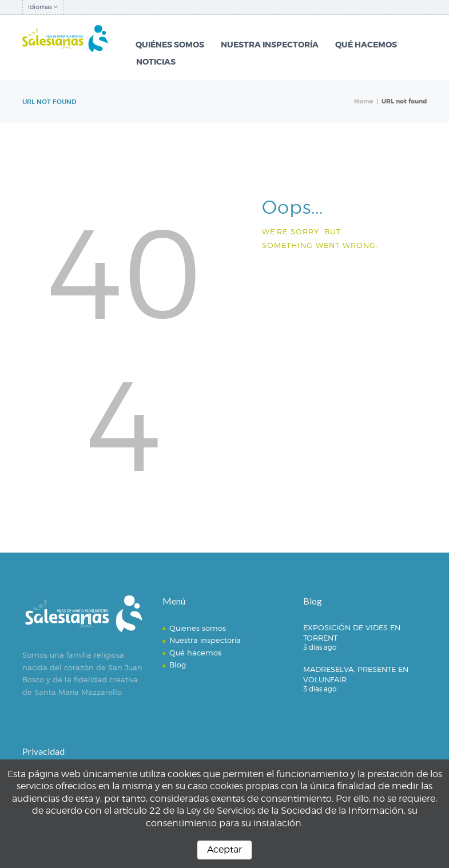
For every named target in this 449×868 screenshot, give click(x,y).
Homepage (301, 273)
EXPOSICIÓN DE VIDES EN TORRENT (352, 633)
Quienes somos (198, 628)
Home (364, 101)
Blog (178, 665)
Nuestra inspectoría (205, 640)
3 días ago (320, 647)
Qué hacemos (195, 653)
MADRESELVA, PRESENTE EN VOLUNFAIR (356, 674)
